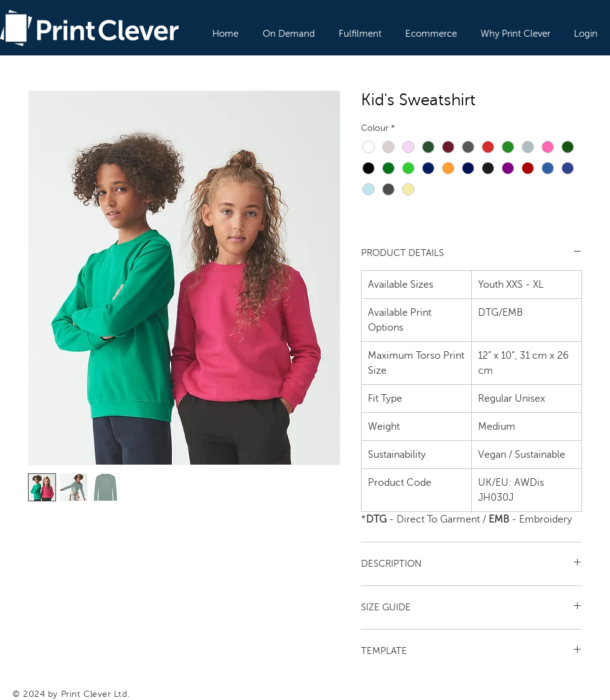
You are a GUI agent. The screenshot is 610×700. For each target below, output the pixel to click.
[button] (289, 28)
